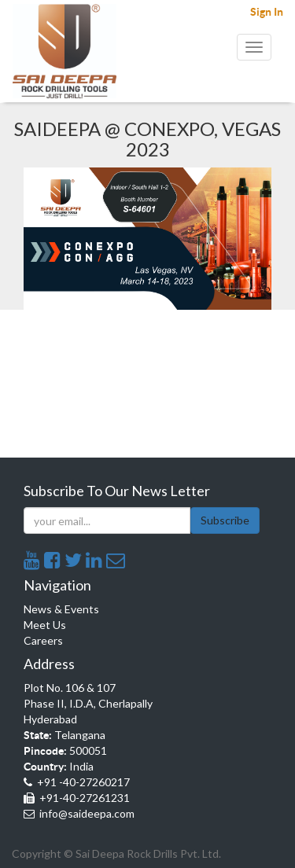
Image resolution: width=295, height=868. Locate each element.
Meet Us (45, 625)
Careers (43, 640)
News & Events (61, 609)
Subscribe (225, 520)
